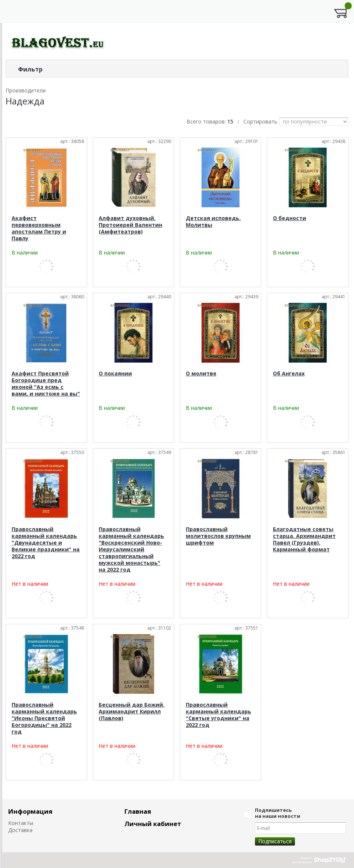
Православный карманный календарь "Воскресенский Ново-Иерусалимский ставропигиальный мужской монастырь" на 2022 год (131, 549)
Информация (30, 811)
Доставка (20, 830)
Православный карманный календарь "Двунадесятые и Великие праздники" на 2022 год (46, 543)
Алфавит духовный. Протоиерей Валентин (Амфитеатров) (130, 225)
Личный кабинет (153, 824)
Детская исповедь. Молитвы (213, 221)
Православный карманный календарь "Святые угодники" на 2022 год (218, 715)
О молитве (201, 373)
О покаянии (115, 373)
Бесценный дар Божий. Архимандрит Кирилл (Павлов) (132, 711)
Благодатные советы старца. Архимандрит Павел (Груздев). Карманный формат (304, 539)
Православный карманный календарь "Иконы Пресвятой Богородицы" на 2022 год (44, 718)
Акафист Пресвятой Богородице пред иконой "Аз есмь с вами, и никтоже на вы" (46, 383)
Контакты (21, 823)
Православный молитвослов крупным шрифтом (218, 536)
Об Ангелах (289, 373)
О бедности (290, 218)
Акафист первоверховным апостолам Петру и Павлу (39, 228)
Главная (138, 811)
